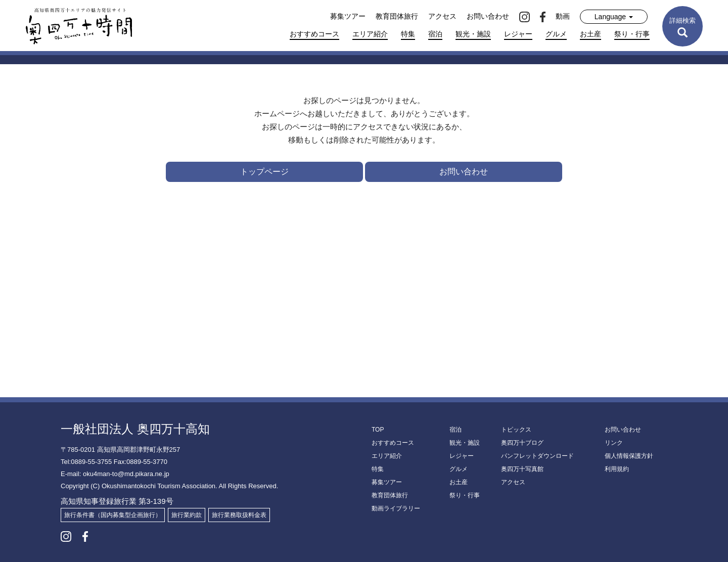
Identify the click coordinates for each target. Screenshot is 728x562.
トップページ (264, 172)
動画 (563, 16)
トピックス (516, 430)
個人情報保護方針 (629, 456)
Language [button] (614, 17)
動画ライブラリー (396, 508)
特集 (408, 34)
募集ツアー (348, 16)
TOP (378, 430)
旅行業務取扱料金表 (239, 515)
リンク (614, 443)
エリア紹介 (370, 34)
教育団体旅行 (397, 16)
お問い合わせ (488, 16)
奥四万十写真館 (522, 469)
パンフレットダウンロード (537, 456)
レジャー (518, 34)
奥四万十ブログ (522, 443)
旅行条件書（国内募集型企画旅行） (113, 515)
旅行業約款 (187, 515)
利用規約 (617, 469)
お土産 (590, 34)
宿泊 (435, 34)
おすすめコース (314, 34)
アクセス (442, 16)
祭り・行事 (632, 34)
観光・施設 (473, 34)
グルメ (556, 34)
